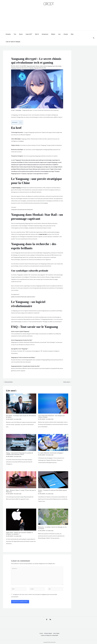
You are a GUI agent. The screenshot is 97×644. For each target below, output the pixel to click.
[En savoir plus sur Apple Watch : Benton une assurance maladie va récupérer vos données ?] (21, 512)
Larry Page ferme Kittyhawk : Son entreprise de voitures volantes (53, 409)
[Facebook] (46, 614)
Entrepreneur (45, 34)
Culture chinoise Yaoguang (49, 58)
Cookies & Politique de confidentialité (49, 630)
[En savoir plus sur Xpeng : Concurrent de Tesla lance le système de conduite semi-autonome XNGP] (21, 435)
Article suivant (67, 375)
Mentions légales (48, 628)
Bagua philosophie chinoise (35, 58)
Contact (40, 628)
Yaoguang (41, 60)
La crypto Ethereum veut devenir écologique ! (52, 446)
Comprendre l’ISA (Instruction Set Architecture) (24, 202)
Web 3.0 (38, 34)
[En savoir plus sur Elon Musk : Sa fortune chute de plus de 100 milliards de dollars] (21, 396)
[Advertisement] (48, 19)
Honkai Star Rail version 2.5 (31, 60)
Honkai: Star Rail (43, 227)
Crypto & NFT (31, 34)
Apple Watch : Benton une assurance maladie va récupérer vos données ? (21, 526)
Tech (18, 34)
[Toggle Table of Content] (20, 115)
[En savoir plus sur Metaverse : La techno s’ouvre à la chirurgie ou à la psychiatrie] (53, 509)
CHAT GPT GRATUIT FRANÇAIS (80, 34)
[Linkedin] (51, 614)
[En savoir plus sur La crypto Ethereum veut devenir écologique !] (53, 435)
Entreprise (12, 34)
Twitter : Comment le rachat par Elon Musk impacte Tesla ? (51, 484)
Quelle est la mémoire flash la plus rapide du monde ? (25, 289)
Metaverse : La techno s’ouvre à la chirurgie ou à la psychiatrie (53, 520)
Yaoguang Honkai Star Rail (50, 60)
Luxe (58, 34)
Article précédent (8, 375)
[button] (94, 34)
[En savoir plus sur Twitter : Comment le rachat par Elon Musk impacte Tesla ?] (53, 472)
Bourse (23, 34)
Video (69, 34)
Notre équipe (57, 628)
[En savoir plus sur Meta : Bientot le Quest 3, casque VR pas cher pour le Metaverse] (21, 472)
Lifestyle (64, 34)
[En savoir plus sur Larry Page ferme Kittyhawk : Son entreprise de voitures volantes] (53, 396)
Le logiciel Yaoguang (16, 180)
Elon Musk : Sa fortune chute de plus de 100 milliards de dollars (20, 409)
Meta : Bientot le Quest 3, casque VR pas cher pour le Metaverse (20, 484)
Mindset (53, 34)
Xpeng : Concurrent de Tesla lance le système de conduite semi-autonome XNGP (21, 446)
